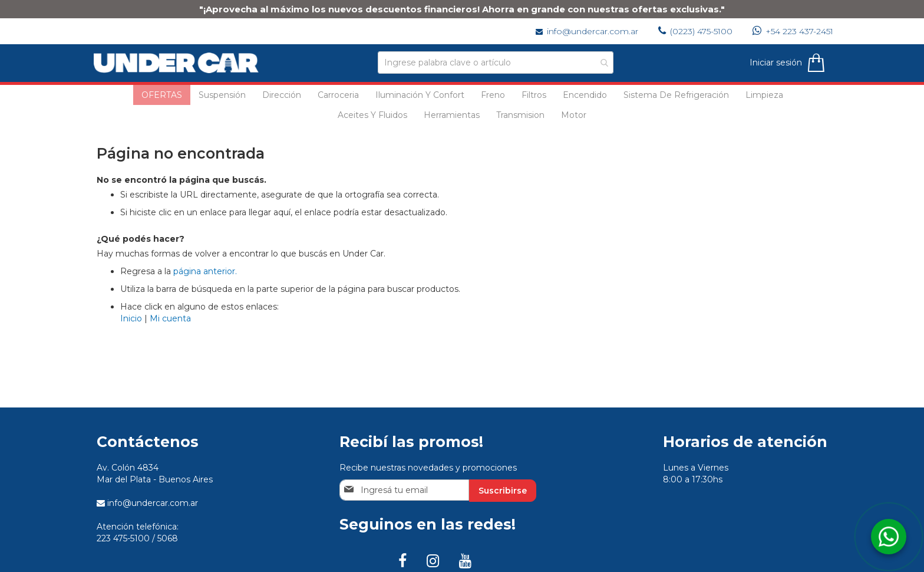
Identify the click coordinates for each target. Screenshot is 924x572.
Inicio (131, 318)
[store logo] (179, 63)
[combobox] (496, 63)
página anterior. (205, 271)
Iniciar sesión (773, 63)
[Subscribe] (503, 491)
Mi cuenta (170, 318)
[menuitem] (162, 95)
